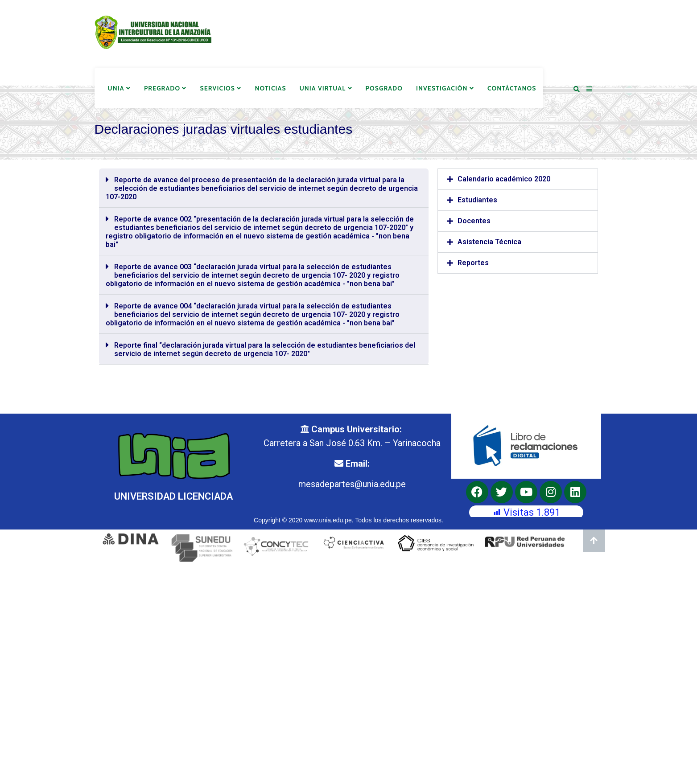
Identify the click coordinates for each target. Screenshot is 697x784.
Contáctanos (512, 88)
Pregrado (165, 88)
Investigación (445, 88)
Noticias (270, 88)
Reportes (473, 263)
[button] (264, 188)
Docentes (474, 221)
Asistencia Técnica (489, 242)
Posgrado (384, 88)
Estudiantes (477, 200)
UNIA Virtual (326, 88)
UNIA (119, 88)
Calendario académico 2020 (504, 179)
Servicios (221, 88)
